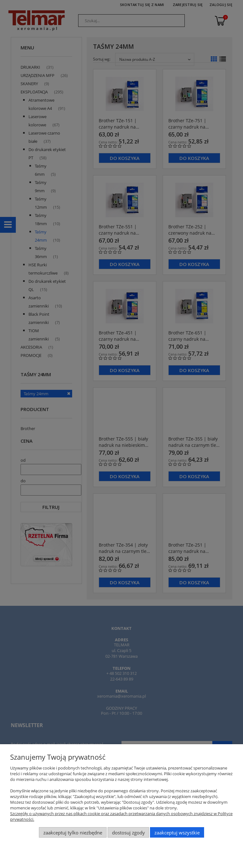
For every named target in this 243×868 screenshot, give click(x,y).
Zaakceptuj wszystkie (177, 833)
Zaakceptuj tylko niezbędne (73, 833)
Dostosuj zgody (128, 833)
